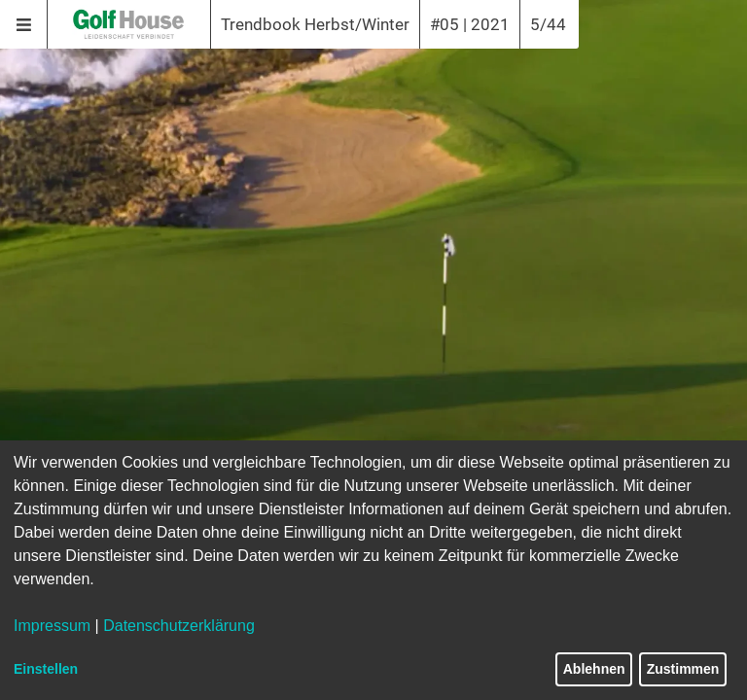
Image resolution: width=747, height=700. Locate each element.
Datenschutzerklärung (179, 626)
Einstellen (46, 669)
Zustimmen (683, 669)
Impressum (52, 626)
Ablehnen (594, 669)
